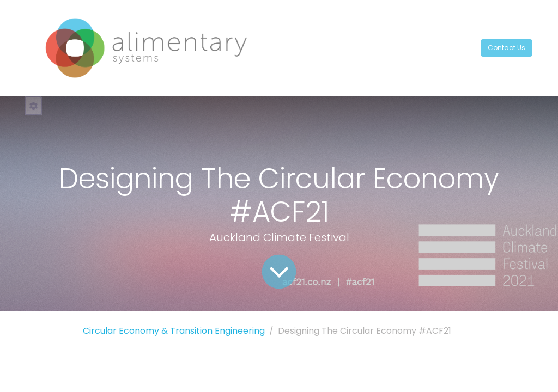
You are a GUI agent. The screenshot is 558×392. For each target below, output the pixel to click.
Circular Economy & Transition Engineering (174, 331)
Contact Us (507, 48)
